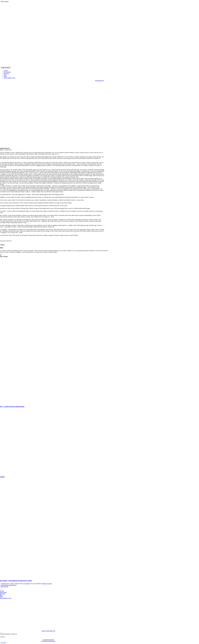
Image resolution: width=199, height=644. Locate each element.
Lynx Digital (26, 584)
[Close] (1, 588)
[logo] (39, 66)
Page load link (4, 587)
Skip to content (5, 1)
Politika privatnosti (47, 584)
